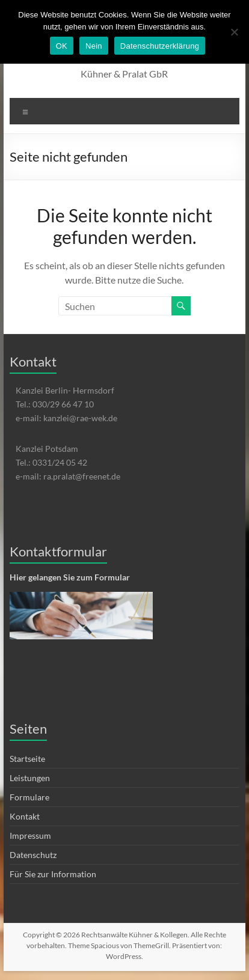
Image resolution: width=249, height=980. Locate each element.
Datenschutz (33, 855)
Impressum (30, 835)
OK (62, 46)
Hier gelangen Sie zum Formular (70, 577)
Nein (94, 46)
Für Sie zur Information (53, 874)
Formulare (29, 797)
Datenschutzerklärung (160, 46)
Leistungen (30, 778)
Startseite (27, 759)
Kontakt (25, 816)
